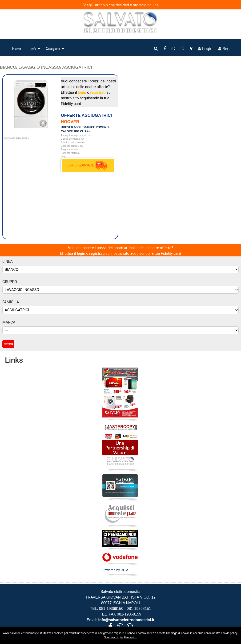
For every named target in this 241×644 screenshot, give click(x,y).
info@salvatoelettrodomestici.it (126, 620)
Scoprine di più (113, 637)
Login (205, 49)
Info (33, 49)
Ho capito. (131, 637)
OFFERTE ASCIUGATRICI (86, 115)
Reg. (224, 49)
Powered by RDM (115, 570)
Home (17, 49)
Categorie (53, 49)
